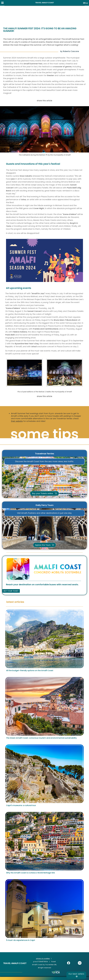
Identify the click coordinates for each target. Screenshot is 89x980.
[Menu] (2, 2)
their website (17, 421)
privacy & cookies (43, 958)
